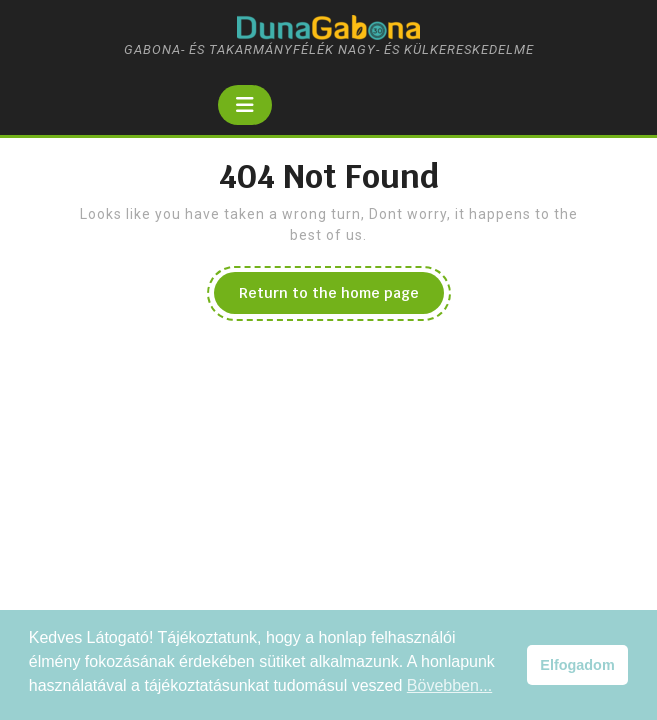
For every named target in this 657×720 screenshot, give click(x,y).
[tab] (245, 105)
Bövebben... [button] (449, 685)
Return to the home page (341, 298)
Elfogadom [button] (577, 665)
